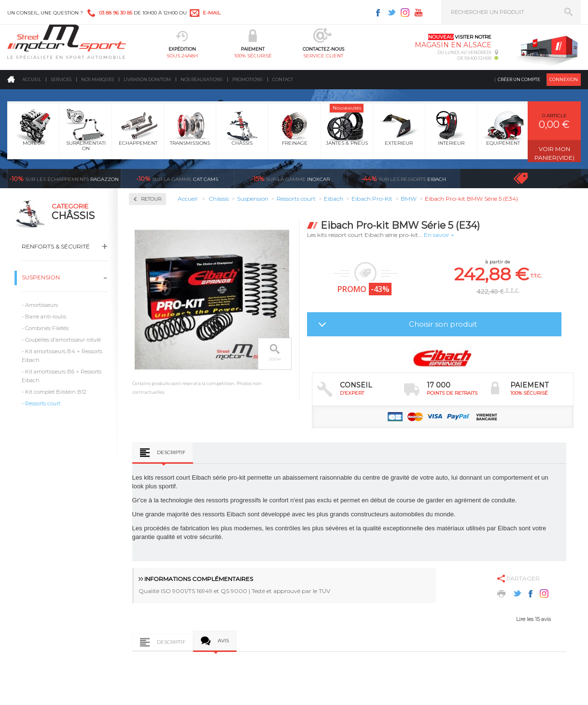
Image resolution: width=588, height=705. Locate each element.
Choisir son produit (443, 324)
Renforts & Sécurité (56, 246)
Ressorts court (43, 403)
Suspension (41, 277)
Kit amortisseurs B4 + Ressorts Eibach (62, 356)
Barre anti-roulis (46, 317)
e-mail (212, 13)
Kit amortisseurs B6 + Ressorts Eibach (62, 376)
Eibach (404, 179)
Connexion (564, 79)
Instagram (405, 13)
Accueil (32, 79)
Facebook (378, 13)
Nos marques (98, 79)
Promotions (247, 79)
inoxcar (290, 179)
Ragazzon (64, 179)
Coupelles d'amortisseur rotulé (63, 340)
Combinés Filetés (47, 328)
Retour (151, 199)
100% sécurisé (253, 56)
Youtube (419, 13)
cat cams (177, 179)
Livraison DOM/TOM (147, 79)
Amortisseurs (42, 305)
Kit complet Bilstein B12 (56, 392)
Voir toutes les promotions (529, 178)
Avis (223, 641)
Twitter (392, 13)
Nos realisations (202, 79)
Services (61, 79)
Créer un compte (519, 79)
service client (323, 56)
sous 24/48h (182, 56)
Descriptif (171, 452)
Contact (283, 79)
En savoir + (439, 235)
